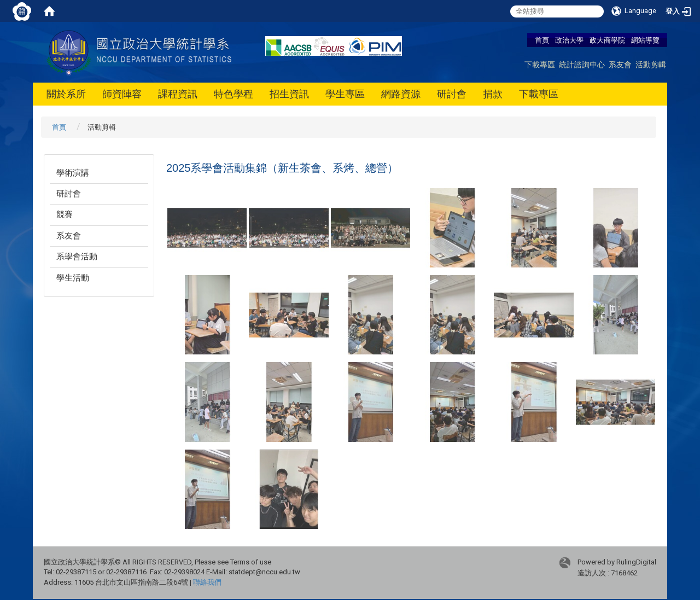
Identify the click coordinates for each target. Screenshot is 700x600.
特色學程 (234, 94)
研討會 (452, 94)
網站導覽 (645, 40)
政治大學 (569, 40)
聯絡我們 (207, 582)
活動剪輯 (651, 64)
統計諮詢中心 (582, 64)
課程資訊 (178, 94)
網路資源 (401, 94)
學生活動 (73, 278)
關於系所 (66, 94)
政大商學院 (608, 40)
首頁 (542, 40)
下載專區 (540, 64)
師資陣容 (122, 94)
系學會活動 (77, 257)
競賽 (65, 214)
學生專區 (345, 94)
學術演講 (73, 173)
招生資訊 (289, 94)
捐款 (493, 94)
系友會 (620, 64)
